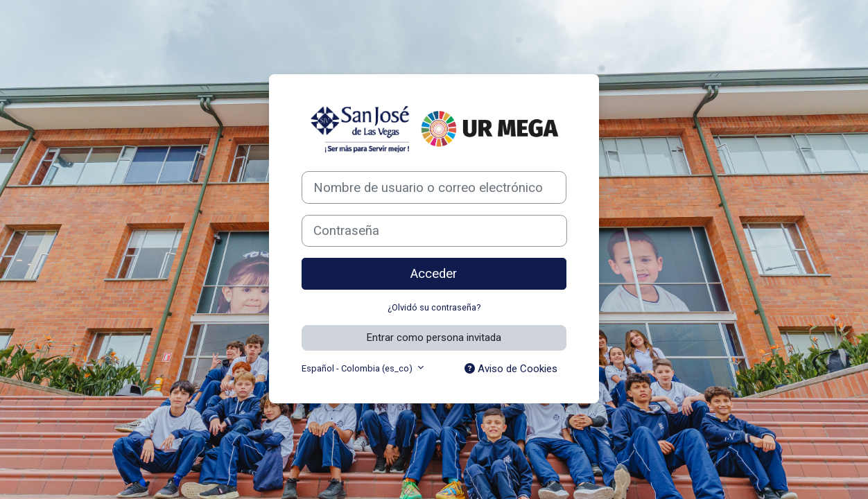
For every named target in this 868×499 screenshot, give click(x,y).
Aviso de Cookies (511, 369)
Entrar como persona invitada (434, 338)
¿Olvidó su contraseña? (434, 307)
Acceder (434, 274)
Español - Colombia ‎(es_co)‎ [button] (358, 368)
